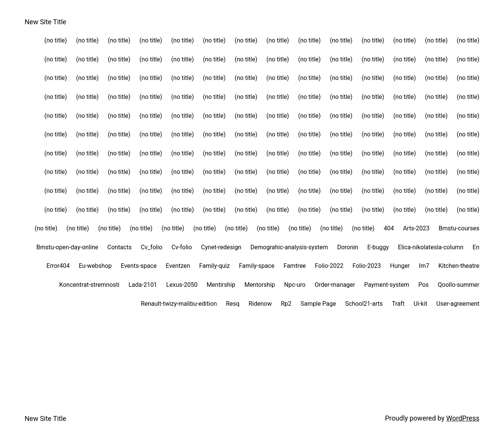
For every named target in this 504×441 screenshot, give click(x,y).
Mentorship (260, 285)
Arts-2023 (416, 228)
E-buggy (378, 247)
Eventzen (178, 266)
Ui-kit (421, 304)
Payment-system (387, 285)
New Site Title (45, 22)
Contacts (119, 247)
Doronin (348, 247)
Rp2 (286, 304)
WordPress (463, 418)
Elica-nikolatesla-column (431, 247)
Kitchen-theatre (459, 266)
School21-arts (364, 304)
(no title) (56, 40)
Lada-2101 (143, 285)
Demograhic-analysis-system (289, 247)
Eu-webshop (95, 266)
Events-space (139, 266)
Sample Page (318, 304)
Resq (233, 304)
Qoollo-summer (459, 285)
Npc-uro (295, 285)
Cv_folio (151, 247)
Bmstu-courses (459, 228)
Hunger (400, 266)
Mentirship (221, 285)
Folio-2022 (329, 266)
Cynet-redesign (221, 247)
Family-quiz (215, 266)
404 (389, 228)
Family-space (257, 266)
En (476, 247)
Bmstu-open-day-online (67, 247)
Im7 (424, 266)
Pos (423, 285)
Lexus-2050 (182, 285)
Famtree (295, 266)
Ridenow (260, 304)
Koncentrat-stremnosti (89, 285)
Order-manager (335, 285)
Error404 (58, 266)
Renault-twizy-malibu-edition (179, 304)
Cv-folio (182, 247)
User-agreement (458, 304)
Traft (398, 304)
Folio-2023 (367, 266)
